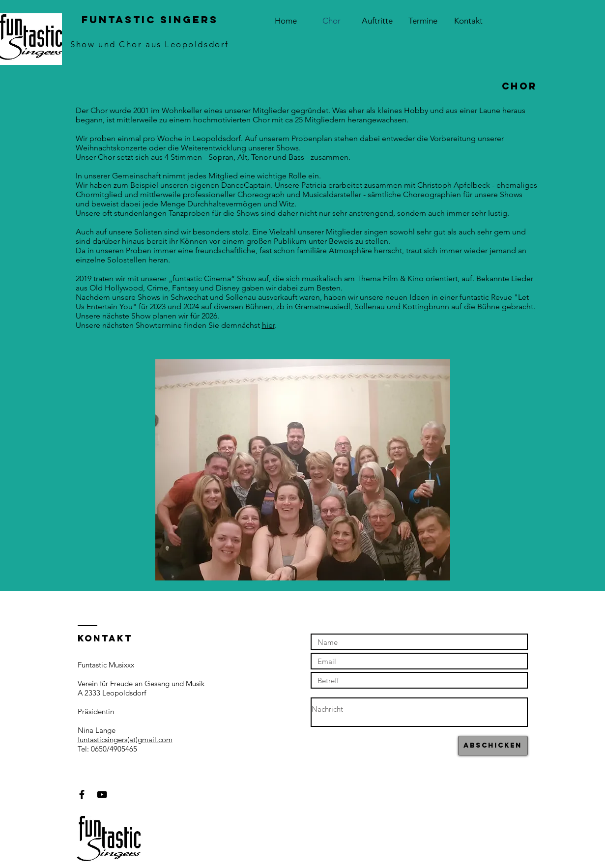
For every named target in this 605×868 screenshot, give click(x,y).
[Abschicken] (493, 746)
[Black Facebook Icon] (82, 795)
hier (268, 325)
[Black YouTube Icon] (102, 795)
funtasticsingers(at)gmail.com (125, 739)
